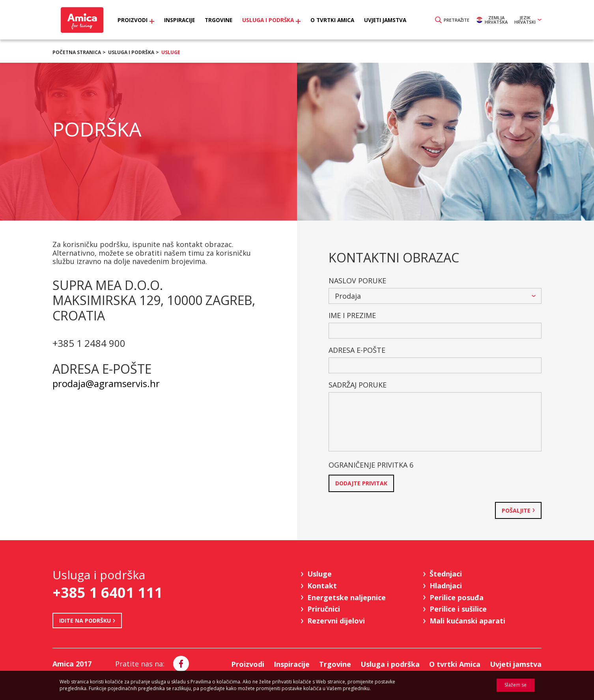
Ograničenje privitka (371, 465)
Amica (81, 20)
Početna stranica (77, 52)
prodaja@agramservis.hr (106, 383)
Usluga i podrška (131, 52)
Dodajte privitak (361, 483)
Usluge (171, 52)
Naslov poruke (357, 281)
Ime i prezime (352, 315)
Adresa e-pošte (357, 350)
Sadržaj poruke (358, 385)
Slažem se (516, 685)
